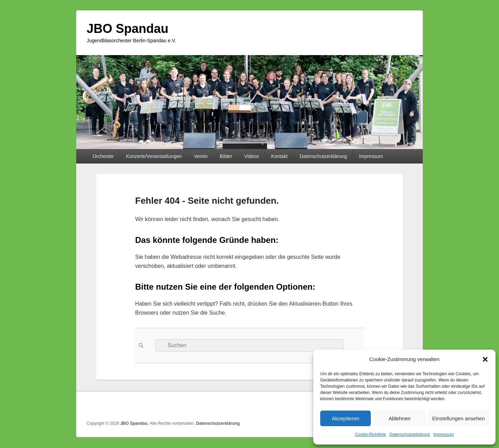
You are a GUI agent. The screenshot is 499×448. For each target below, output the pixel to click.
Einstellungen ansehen (458, 418)
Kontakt (279, 156)
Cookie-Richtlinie (370, 434)
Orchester (103, 156)
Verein (201, 156)
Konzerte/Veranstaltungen (154, 156)
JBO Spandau (128, 29)
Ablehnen (399, 418)
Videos (252, 156)
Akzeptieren (345, 418)
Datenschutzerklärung (410, 434)
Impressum (444, 434)
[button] (485, 359)
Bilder (226, 156)
